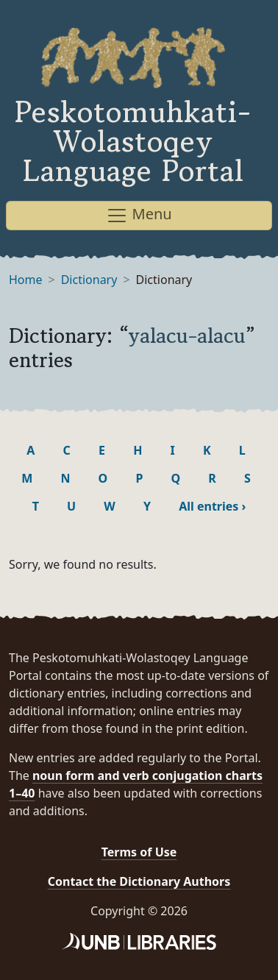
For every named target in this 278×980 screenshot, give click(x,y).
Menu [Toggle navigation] (139, 215)
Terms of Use (139, 852)
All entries (212, 506)
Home (26, 280)
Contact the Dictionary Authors (139, 881)
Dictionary (89, 280)
